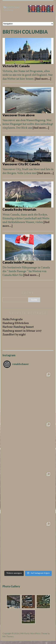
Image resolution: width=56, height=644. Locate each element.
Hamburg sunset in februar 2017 (22, 331)
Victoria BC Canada (16, 66)
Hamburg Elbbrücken (16, 323)
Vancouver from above (19, 115)
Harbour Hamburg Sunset (18, 327)
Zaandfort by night (14, 335)
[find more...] (43, 79)
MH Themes (8, 636)
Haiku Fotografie (13, 320)
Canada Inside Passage (18, 262)
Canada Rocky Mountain (19, 209)
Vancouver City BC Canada (21, 164)
